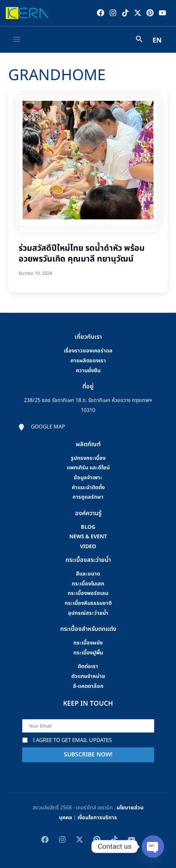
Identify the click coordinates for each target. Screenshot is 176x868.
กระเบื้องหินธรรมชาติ (88, 603)
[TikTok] (125, 13)
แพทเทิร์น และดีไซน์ (88, 468)
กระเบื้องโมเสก (88, 583)
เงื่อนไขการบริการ (97, 817)
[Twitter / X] (138, 13)
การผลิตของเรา (88, 361)
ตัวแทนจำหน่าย (88, 676)
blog (88, 527)
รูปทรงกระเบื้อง (88, 458)
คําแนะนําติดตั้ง (88, 487)
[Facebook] (101, 13)
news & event (88, 537)
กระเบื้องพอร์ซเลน (88, 593)
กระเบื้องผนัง (88, 642)
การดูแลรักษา (88, 497)
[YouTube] (162, 13)
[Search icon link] (139, 40)
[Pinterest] (150, 13)
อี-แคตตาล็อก (88, 686)
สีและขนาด (88, 573)
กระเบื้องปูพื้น (88, 652)
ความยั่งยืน (88, 370)
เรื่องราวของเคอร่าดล (88, 351)
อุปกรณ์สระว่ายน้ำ (88, 613)
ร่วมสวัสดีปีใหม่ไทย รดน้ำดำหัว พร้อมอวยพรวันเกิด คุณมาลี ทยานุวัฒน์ (82, 254)
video (88, 547)
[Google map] (42, 427)
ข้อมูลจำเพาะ (88, 477)
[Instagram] (113, 13)
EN (157, 40)
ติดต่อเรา (88, 666)
